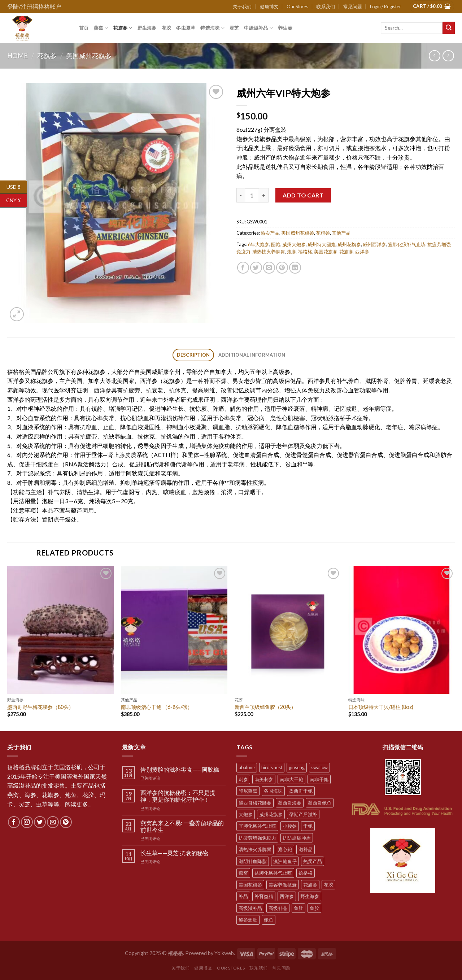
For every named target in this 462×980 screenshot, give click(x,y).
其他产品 (341, 233)
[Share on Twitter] (256, 268)
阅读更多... (78, 804)
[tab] (193, 355)
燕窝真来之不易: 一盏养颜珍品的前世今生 (182, 826)
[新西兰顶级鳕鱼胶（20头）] (288, 630)
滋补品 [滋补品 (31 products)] (306, 849)
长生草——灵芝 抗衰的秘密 (175, 853)
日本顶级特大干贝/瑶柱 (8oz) (381, 707)
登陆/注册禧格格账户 (34, 6)
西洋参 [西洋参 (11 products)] (287, 896)
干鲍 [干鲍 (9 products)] (308, 826)
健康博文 (269, 6)
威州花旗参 (349, 244)
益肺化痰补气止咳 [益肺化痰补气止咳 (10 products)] (273, 873)
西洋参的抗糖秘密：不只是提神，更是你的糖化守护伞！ (178, 796)
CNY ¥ (17, 201)
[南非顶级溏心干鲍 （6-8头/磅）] (174, 630)
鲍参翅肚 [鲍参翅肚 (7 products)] (248, 920)
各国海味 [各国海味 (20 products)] (273, 791)
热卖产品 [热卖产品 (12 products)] (313, 861)
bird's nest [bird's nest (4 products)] (272, 767)
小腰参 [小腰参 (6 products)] (290, 826)
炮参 (292, 252)
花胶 (167, 28)
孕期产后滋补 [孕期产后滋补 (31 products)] (303, 814)
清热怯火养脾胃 (269, 252)
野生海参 (147, 28)
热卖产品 (270, 233)
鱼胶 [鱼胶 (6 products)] (314, 908)
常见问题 (353, 6)
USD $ (17, 187)
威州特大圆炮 (322, 244)
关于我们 (242, 6)
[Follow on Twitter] (40, 822)
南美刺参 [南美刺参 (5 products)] (264, 779)
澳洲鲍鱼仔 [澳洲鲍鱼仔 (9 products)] (285, 861)
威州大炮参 (294, 244)
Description (193, 355)
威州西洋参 (374, 244)
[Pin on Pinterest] (282, 268)
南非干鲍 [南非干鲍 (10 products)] (319, 779)
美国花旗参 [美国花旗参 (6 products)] (250, 885)
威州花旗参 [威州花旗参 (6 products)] (271, 814)
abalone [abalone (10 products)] (247, 767)
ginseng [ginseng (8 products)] (297, 767)
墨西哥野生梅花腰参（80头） (40, 707)
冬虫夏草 (186, 28)
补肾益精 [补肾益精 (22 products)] (264, 896)
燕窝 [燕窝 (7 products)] (243, 873)
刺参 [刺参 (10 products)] (243, 779)
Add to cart (303, 195)
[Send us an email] (53, 822)
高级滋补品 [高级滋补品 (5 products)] (250, 908)
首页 (84, 28)
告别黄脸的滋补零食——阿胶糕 (180, 769)
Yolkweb (224, 953)
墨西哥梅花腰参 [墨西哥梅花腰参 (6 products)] (255, 803)
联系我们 (326, 6)
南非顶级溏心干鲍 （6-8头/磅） (157, 707)
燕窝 (101, 28)
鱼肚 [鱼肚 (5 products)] (298, 908)
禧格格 (305, 252)
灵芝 (234, 28)
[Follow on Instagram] (27, 822)
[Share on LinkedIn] (295, 268)
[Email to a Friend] (269, 268)
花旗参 (123, 28)
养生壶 (285, 28)
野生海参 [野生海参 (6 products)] (310, 896)
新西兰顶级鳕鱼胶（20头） (265, 707)
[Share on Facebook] (243, 268)
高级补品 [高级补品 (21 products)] (278, 908)
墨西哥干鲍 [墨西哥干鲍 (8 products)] (301, 791)
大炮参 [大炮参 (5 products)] (246, 814)
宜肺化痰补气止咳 (407, 244)
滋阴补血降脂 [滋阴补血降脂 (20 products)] (253, 861)
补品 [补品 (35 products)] (243, 896)
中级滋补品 (258, 28)
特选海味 (212, 28)
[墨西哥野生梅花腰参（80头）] (60, 630)
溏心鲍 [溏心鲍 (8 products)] (285, 849)
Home (18, 56)
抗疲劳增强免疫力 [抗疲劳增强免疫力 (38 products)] (257, 838)
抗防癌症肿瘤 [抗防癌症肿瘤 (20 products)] (297, 838)
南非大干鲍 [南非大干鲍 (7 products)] (291, 779)
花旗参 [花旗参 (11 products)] (310, 885)
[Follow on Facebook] (14, 822)
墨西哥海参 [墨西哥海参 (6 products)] (290, 803)
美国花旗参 (326, 252)
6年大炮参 (259, 244)
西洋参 (362, 252)
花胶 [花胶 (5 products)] (328, 885)
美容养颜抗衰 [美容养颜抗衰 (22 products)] (283, 885)
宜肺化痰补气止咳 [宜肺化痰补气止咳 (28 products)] (257, 826)
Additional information (252, 355)
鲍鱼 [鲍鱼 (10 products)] (269, 920)
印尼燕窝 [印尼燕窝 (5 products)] (248, 791)
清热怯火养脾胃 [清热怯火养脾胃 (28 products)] (255, 849)
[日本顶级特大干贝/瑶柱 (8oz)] (402, 630)
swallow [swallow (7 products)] (319, 767)
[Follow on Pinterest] (66, 822)
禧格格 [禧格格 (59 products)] (306, 873)
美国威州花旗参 (89, 56)
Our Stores (297, 6)
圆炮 (276, 244)
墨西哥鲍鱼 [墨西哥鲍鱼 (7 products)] (320, 803)
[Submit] (449, 28)
